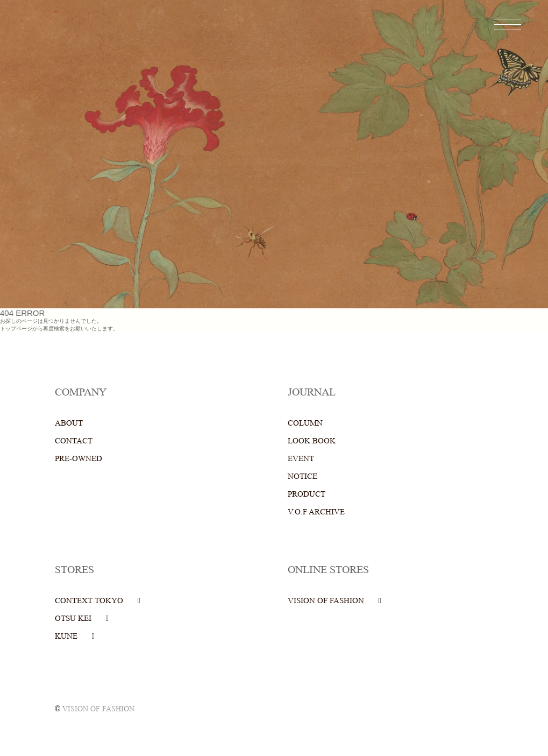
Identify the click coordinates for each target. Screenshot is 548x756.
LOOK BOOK (312, 441)
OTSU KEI (73, 619)
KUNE (66, 636)
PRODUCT (307, 494)
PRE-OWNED (79, 459)
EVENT (301, 459)
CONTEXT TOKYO (89, 601)
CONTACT (74, 441)
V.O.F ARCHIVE (316, 512)
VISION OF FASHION (326, 601)
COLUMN (305, 423)
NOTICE (303, 476)
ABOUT (69, 423)
